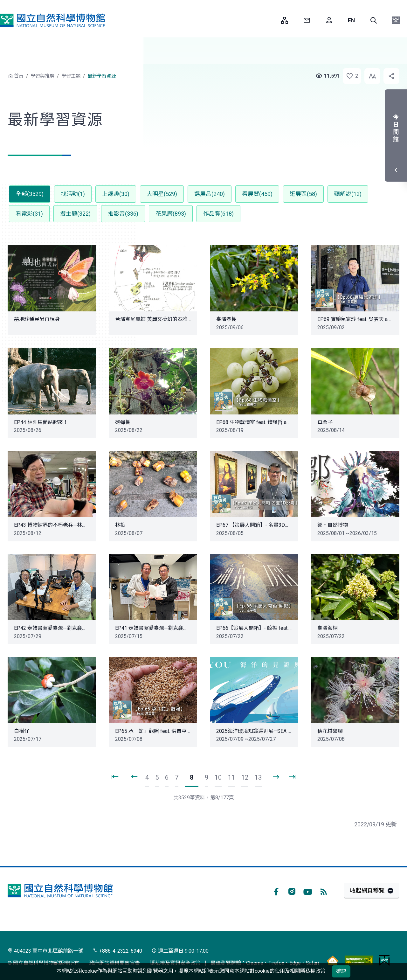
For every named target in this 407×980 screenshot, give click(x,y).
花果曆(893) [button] (171, 214)
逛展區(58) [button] (303, 194)
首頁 (19, 76)
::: (272, 20)
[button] (374, 20)
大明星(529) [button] (162, 194)
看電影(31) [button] (29, 214)
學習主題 (71, 76)
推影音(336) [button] (123, 214)
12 (245, 777)
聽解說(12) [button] (348, 194)
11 (231, 777)
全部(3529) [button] (30, 194)
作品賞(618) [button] (218, 214)
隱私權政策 (313, 971)
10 (218, 777)
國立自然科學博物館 (52, 20)
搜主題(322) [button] (75, 214)
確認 (341, 971)
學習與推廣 (42, 76)
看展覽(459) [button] (257, 194)
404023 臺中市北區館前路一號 (45, 951)
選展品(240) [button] (210, 194)
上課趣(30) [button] (116, 194)
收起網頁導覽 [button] (367, 890)
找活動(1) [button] (73, 194)
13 (258, 777)
